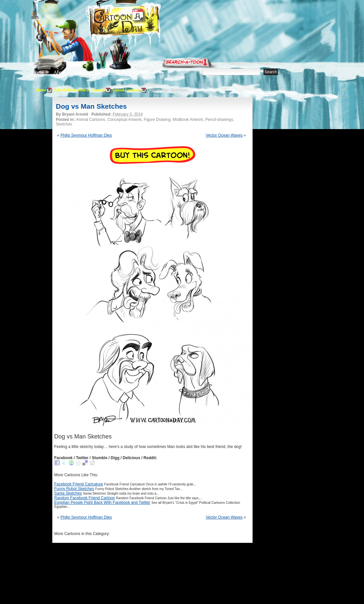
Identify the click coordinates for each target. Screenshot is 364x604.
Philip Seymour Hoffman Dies (86, 135)
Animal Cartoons (126, 90)
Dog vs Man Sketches (91, 106)
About (59, 72)
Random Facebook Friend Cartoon (85, 498)
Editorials (84, 72)
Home (38, 72)
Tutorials (111, 72)
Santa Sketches (68, 493)
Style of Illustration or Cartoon (79, 90)
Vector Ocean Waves (224, 135)
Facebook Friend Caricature (79, 484)
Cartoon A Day (141, 22)
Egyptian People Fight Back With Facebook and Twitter (102, 503)
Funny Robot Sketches (74, 489)
